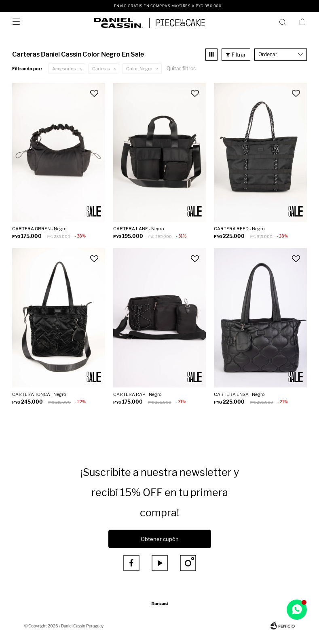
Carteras (101, 69)
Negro (139, 69)
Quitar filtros (181, 68)
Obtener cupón (160, 539)
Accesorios (64, 69)
